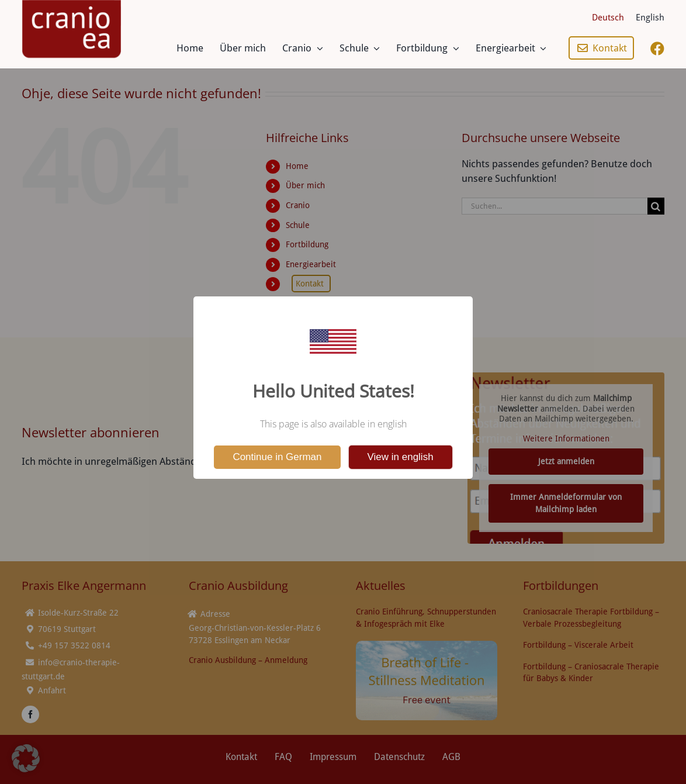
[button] (26, 758)
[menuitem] (608, 18)
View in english (401, 457)
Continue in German (277, 457)
